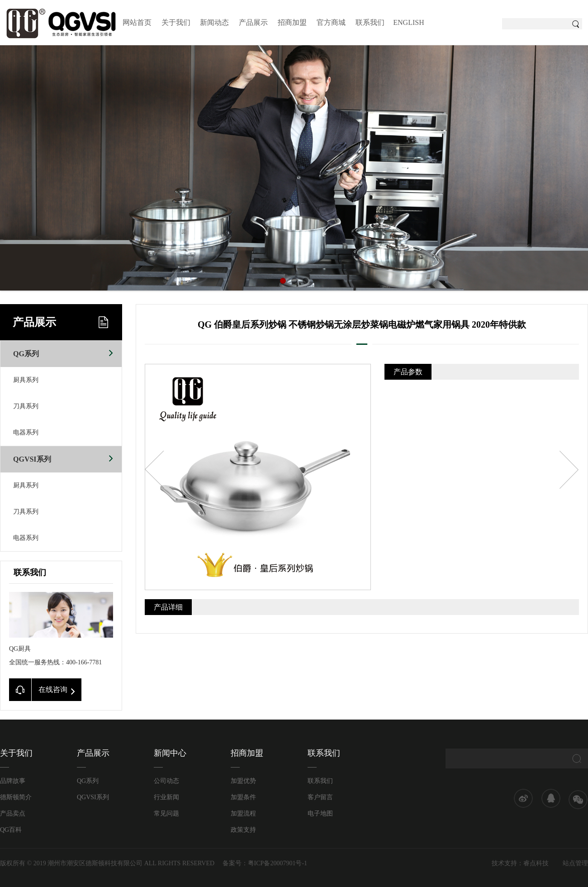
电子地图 (320, 813)
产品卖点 (13, 813)
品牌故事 (13, 781)
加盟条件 (243, 797)
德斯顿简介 (16, 797)
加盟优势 (243, 781)
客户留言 (320, 797)
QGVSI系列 (63, 455)
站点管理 (575, 863)
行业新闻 (166, 797)
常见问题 (166, 813)
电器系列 (26, 432)
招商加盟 (292, 22)
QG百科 (11, 830)
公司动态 (166, 781)
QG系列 (63, 349)
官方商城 (331, 22)
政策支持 (243, 830)
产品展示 (253, 22)
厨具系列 (26, 380)
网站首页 (137, 22)
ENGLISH (408, 22)
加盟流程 (243, 813)
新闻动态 (214, 22)
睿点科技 (536, 863)
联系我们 (370, 22)
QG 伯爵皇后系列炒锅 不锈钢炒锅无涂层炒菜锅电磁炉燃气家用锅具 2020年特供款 (362, 324)
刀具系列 (26, 406)
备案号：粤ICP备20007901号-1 (265, 863)
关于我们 (176, 22)
